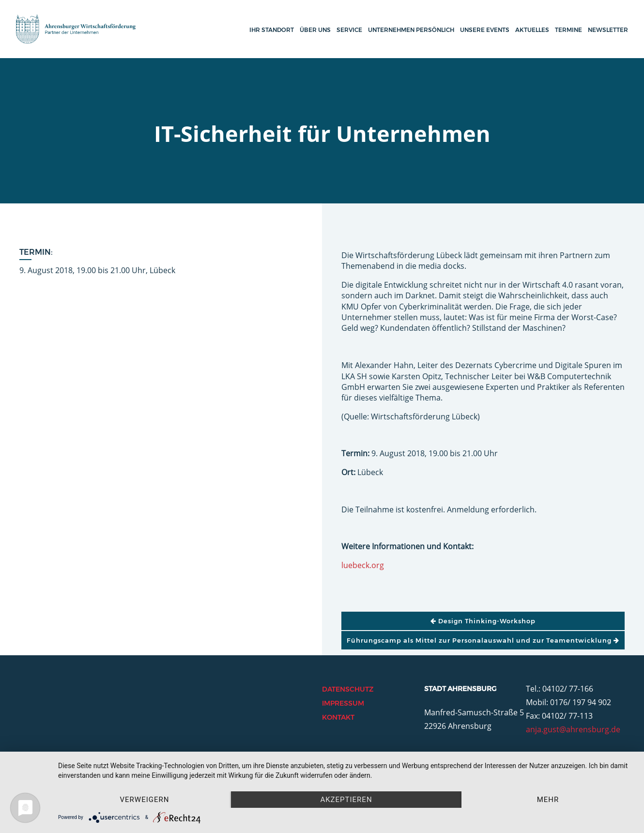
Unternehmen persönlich (411, 30)
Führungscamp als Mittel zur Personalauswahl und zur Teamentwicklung (483, 640)
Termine (568, 30)
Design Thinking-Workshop (483, 621)
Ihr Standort (272, 30)
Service (349, 30)
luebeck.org (363, 565)
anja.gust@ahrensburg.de (573, 729)
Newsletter (608, 30)
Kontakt (338, 717)
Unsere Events (485, 30)
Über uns (315, 30)
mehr (548, 800)
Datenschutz (348, 689)
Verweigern (145, 800)
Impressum (343, 703)
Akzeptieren (346, 800)
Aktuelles (532, 30)
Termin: (36, 252)
